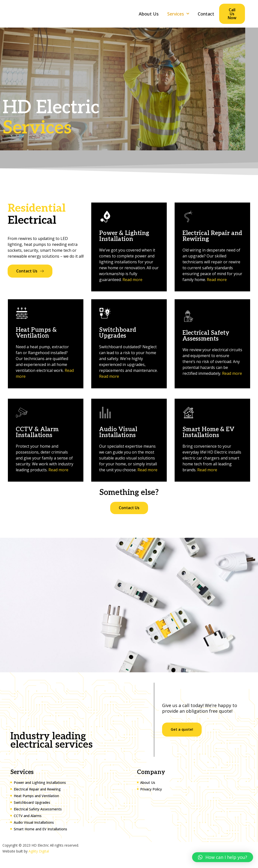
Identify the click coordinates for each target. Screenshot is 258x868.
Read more (132, 280)
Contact (206, 14)
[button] (223, 857)
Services (178, 14)
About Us (149, 14)
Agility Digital (39, 851)
